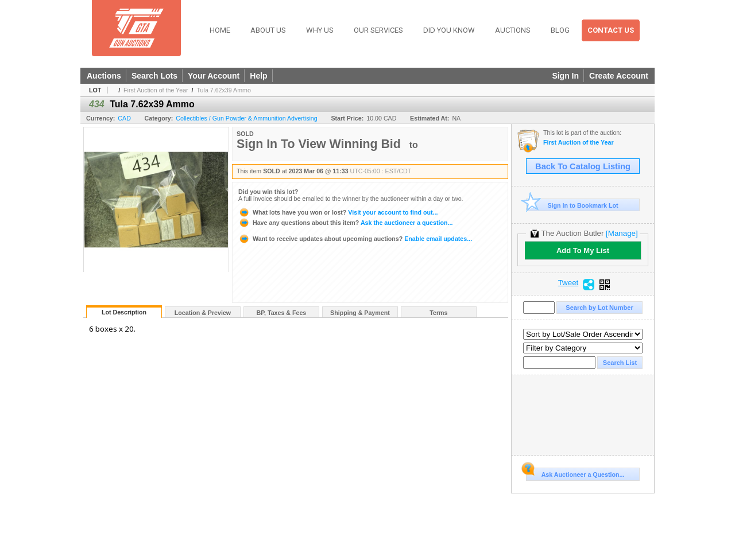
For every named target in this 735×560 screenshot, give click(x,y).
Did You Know (449, 30)
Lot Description (124, 312)
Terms (438, 313)
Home (220, 30)
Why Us (320, 30)
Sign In (565, 76)
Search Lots (154, 76)
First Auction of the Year (156, 90)
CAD (124, 118)
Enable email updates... (355, 239)
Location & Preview (203, 313)
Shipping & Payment (360, 313)
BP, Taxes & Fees (282, 313)
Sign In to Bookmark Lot (572, 205)
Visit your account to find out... (338, 212)
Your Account (214, 76)
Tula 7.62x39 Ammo (223, 90)
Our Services (378, 30)
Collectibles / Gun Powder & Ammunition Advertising (246, 118)
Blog (560, 30)
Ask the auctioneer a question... (345, 223)
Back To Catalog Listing (583, 166)
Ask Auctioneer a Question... (575, 473)
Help (258, 76)
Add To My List (583, 250)
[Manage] (622, 233)
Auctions (513, 30)
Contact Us (611, 30)
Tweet (568, 283)
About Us (268, 30)
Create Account (619, 76)
